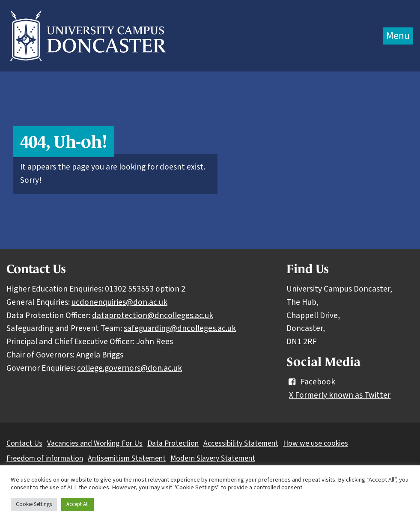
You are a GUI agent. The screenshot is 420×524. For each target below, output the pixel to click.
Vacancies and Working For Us (95, 443)
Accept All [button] (77, 504)
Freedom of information (45, 458)
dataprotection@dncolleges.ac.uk (153, 316)
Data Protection (173, 443)
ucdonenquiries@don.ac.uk (119, 302)
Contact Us (24, 443)
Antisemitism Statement (127, 458)
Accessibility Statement (241, 443)
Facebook (311, 382)
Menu (398, 36)
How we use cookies (316, 443)
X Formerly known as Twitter (340, 395)
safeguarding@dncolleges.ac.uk (180, 328)
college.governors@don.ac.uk (130, 368)
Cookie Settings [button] (34, 504)
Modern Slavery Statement (213, 458)
